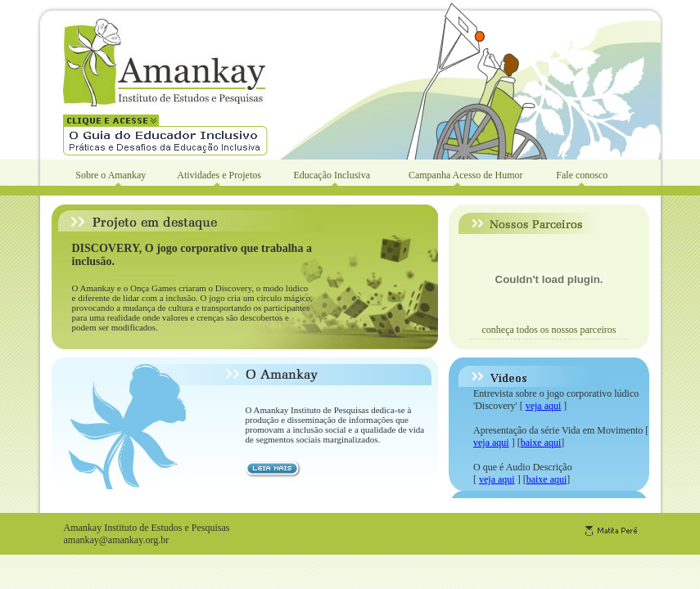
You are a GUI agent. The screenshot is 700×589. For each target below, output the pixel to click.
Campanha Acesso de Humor (466, 175)
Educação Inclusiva (332, 175)
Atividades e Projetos (219, 175)
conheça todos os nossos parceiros (549, 330)
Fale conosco (582, 175)
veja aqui (544, 406)
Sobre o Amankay (111, 175)
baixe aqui (541, 443)
